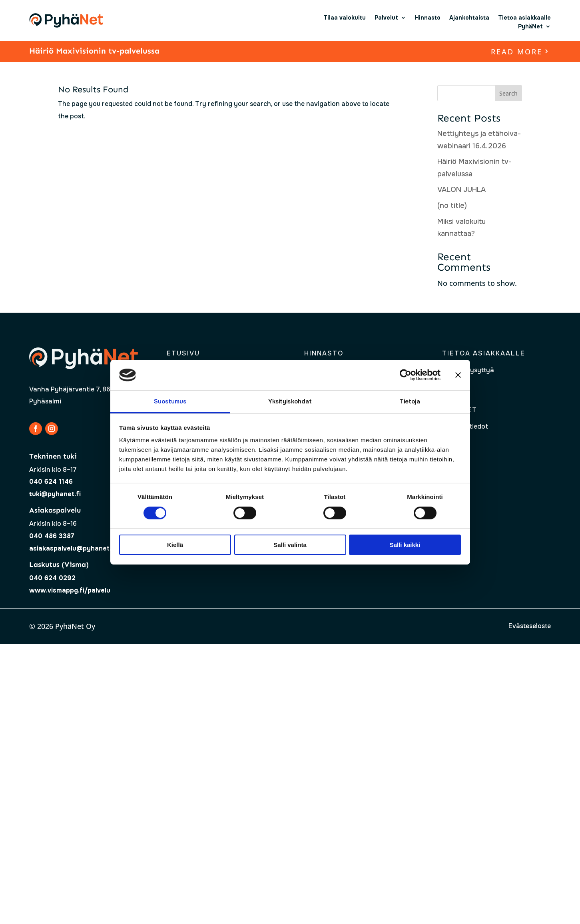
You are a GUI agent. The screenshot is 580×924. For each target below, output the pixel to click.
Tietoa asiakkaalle (524, 18)
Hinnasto (428, 18)
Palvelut (386, 18)
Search (508, 93)
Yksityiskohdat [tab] (290, 401)
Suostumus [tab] (170, 401)
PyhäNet (530, 26)
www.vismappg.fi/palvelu (70, 590)
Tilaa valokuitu (345, 18)
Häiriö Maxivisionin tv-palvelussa (94, 51)
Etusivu (183, 353)
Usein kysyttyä (471, 370)
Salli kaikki (405, 545)
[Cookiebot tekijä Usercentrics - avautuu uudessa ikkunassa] (406, 375)
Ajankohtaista (469, 18)
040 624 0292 (52, 578)
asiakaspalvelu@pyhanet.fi (73, 548)
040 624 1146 (51, 482)
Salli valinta (290, 545)
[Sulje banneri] (458, 375)
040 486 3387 (52, 536)
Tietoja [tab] (410, 401)
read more (517, 52)
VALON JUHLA (461, 190)
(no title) (452, 206)
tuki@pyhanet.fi (55, 494)
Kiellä (175, 545)
